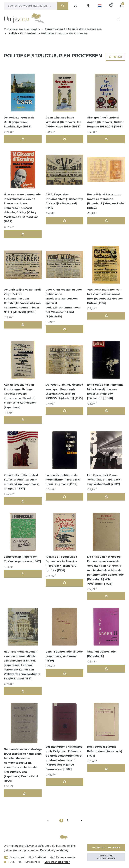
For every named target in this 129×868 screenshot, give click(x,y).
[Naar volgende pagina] (77, 821)
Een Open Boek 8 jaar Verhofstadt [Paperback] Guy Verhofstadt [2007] (104, 480)
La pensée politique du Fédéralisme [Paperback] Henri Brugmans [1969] (63, 480)
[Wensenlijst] (111, 6)
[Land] (100, 6)
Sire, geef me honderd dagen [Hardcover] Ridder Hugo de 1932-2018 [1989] (105, 122)
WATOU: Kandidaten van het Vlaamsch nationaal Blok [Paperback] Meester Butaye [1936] (105, 296)
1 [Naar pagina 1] (61, 820)
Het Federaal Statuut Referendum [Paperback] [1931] (105, 751)
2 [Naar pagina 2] (68, 820)
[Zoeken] (63, 6)
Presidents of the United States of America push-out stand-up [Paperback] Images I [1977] (22, 482)
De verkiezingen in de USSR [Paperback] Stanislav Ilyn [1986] (19, 122)
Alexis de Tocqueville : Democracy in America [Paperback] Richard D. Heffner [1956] (61, 563)
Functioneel (17, 857)
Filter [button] (116, 57)
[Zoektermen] (30, 6)
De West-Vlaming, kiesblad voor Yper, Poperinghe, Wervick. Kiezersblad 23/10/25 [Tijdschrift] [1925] (64, 391)
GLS (12, 862)
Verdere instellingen (57, 862)
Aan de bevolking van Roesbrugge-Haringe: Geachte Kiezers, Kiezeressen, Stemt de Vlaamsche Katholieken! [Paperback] (21, 396)
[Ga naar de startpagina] (22, 29)
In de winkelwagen (23, 139)
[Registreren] (88, 6)
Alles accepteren (106, 847)
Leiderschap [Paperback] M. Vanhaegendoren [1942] (22, 559)
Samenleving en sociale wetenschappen (73, 29)
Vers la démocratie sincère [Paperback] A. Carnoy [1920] (64, 656)
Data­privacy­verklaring (54, 850)
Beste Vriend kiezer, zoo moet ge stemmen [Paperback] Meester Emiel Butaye (106, 201)
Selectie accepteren (106, 857)
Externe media (66, 857)
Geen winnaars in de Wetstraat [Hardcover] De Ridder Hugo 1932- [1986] (63, 122)
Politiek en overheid (23, 33)
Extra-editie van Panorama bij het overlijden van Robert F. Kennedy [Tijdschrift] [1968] (105, 391)
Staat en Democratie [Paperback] (101, 654)
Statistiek (41, 857)
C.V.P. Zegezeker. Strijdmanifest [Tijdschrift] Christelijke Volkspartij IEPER (64, 201)
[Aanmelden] (76, 6)
